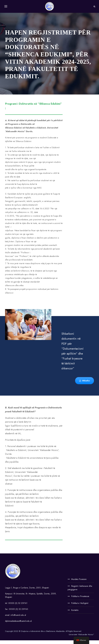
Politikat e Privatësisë (80, 600)
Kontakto (75, 614)
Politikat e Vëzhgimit (80, 607)
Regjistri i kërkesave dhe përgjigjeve (80, 591)
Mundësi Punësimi (79, 583)
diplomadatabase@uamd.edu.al (18, 625)
